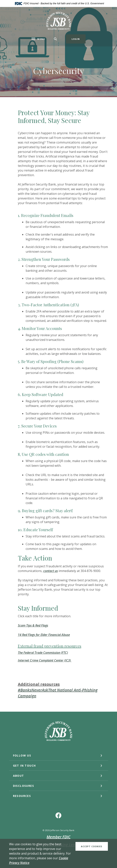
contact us (51, 571)
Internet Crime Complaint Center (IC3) (45, 660)
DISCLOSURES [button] (23, 786)
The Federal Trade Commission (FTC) (43, 653)
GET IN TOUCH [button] (24, 766)
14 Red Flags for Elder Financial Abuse (44, 635)
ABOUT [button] (19, 776)
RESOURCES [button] (22, 796)
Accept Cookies (92, 846)
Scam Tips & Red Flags (33, 625)
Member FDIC (58, 837)
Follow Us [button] (22, 755)
